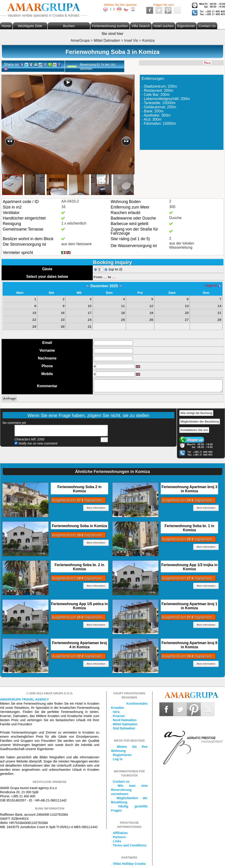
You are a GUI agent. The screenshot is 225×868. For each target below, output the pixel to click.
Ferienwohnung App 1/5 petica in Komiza (79, 606)
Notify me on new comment (36, 443)
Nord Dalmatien (125, 720)
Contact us (121, 782)
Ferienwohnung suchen (110, 26)
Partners (119, 837)
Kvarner (119, 716)
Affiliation (120, 833)
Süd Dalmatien (124, 728)
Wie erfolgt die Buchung (196, 413)
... (105, 277)
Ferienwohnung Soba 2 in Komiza (80, 489)
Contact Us (207, 26)
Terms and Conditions (130, 845)
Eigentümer (186, 26)
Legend (213, 285)
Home (6, 26)
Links (117, 841)
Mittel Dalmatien (125, 724)
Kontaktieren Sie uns (194, 430)
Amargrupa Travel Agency (24, 699)
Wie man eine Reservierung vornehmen (129, 790)
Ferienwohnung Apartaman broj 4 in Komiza (80, 645)
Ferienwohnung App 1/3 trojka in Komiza (190, 567)
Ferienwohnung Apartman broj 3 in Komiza (189, 489)
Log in (118, 759)
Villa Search (141, 26)
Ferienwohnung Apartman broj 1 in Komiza (189, 606)
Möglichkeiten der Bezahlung (200, 421)
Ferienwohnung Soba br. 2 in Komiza (79, 567)
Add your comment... (61, 431)
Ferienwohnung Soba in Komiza (79, 526)
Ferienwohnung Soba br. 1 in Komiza (189, 528)
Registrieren (122, 755)
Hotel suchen (164, 26)
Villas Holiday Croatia (129, 864)
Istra (116, 712)
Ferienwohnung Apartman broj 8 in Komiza (189, 645)
